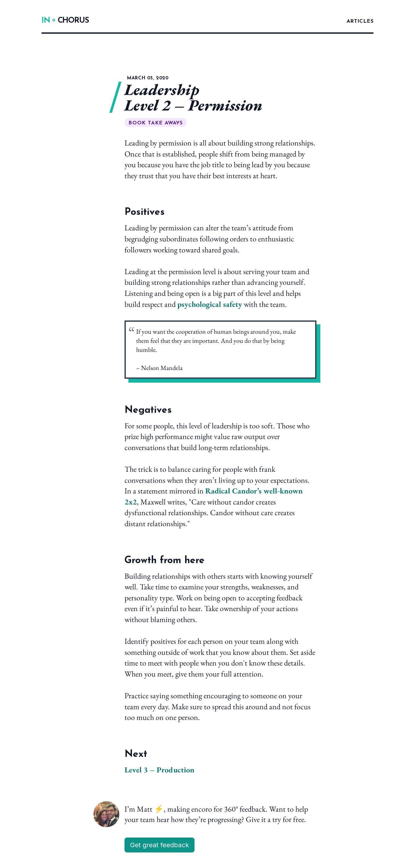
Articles (360, 21)
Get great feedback (160, 845)
